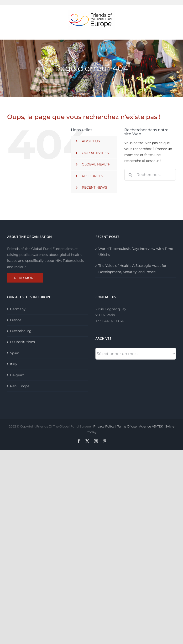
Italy (14, 364)
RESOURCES (92, 176)
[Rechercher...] (150, 175)
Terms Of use (127, 426)
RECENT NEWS (94, 187)
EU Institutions (22, 342)
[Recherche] (130, 175)
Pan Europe (20, 386)
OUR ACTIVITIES (95, 153)
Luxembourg (21, 331)
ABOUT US (91, 141)
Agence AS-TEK (151, 426)
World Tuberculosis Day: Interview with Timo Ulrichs (136, 252)
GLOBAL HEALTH (96, 164)
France (16, 320)
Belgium (17, 375)
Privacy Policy (104, 426)
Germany (18, 309)
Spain (15, 353)
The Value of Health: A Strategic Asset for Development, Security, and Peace (132, 269)
